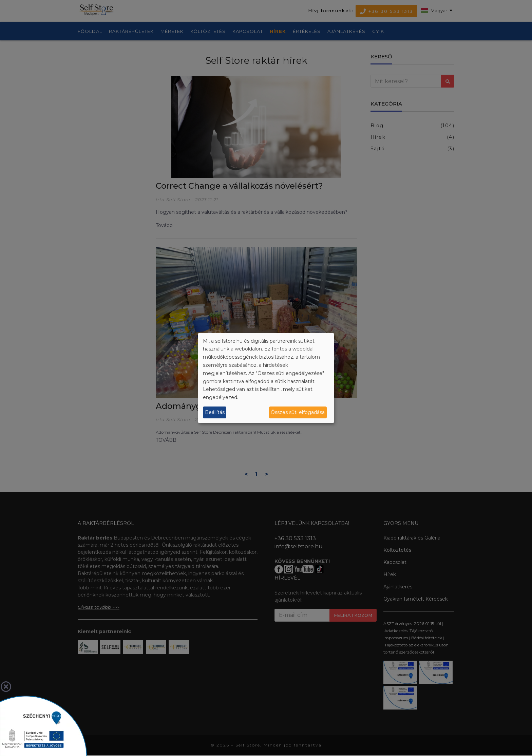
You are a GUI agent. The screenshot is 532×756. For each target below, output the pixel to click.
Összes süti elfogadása (298, 412)
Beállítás (215, 412)
